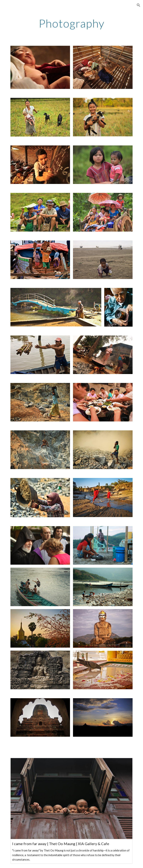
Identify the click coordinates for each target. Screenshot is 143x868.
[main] (71, 23)
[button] (139, 5)
